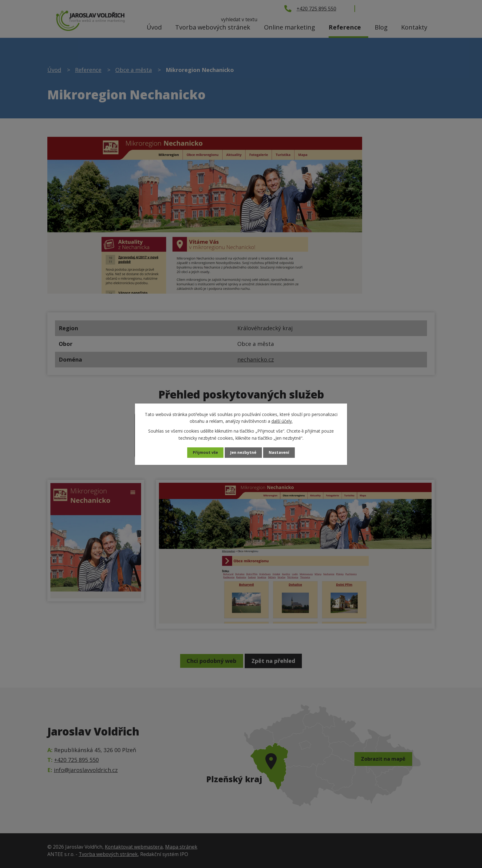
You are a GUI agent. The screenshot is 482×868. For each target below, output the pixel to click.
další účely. (282, 421)
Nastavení (282, 452)
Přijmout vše (203, 452)
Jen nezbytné (244, 452)
